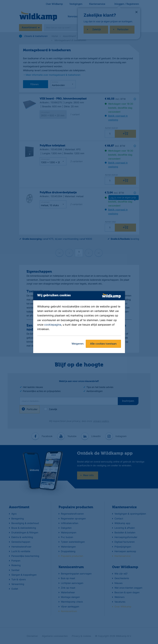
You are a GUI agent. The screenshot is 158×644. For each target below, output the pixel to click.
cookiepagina (53, 325)
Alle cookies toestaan (103, 344)
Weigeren (78, 344)
